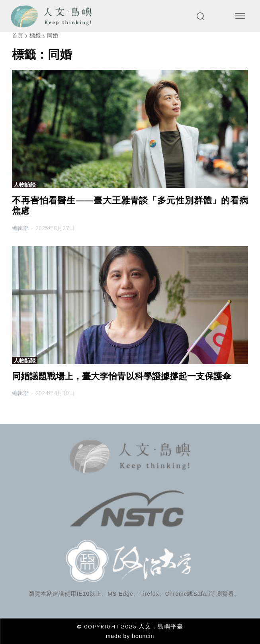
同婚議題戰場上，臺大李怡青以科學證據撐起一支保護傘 (121, 376)
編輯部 (20, 228)
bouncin (143, 636)
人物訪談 (25, 185)
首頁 (18, 35)
